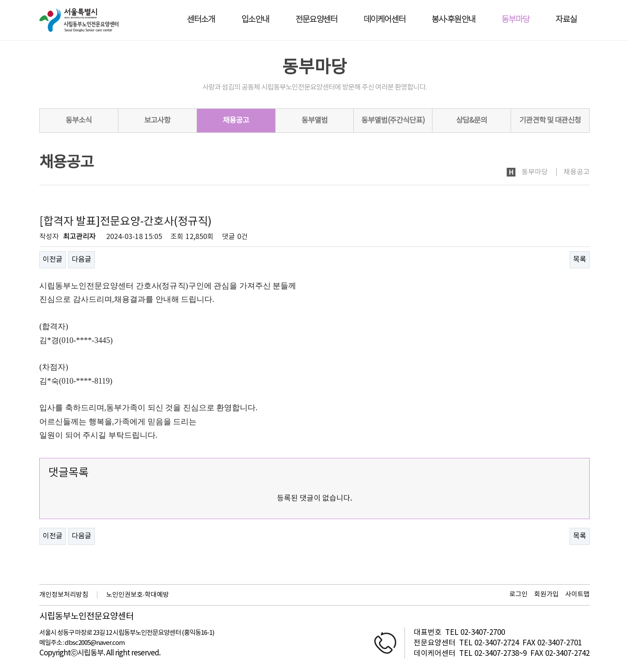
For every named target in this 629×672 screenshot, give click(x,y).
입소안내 (255, 20)
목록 (580, 260)
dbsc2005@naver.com (95, 643)
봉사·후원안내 (453, 20)
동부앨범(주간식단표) (393, 121)
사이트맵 (577, 594)
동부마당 (515, 20)
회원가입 (546, 594)
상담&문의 (472, 121)
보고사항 (157, 121)
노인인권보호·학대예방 (138, 595)
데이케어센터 (384, 20)
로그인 (518, 594)
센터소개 (201, 20)
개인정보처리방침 (64, 595)
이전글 (53, 260)
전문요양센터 (316, 20)
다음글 (81, 260)
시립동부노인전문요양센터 (86, 617)
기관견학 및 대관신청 (550, 121)
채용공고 (236, 121)
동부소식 (79, 121)
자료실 (566, 20)
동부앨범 (314, 121)
